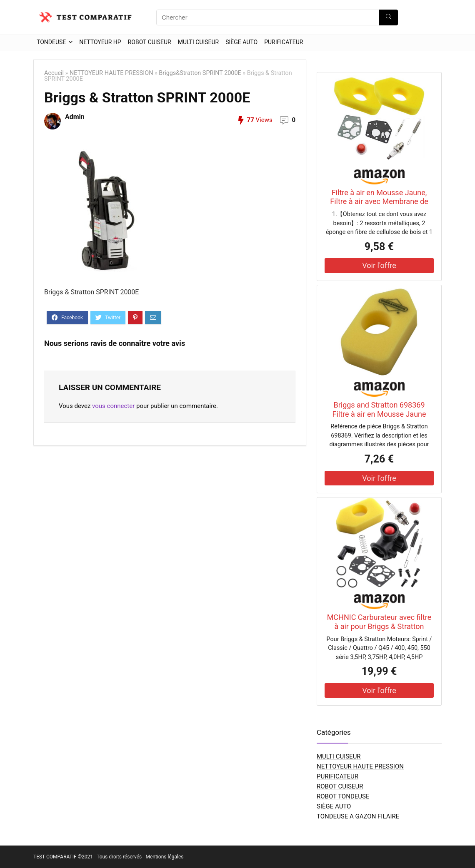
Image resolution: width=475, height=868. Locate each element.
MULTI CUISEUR (199, 42)
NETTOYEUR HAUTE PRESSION (111, 73)
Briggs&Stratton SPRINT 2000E (200, 73)
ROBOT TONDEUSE (343, 796)
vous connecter (113, 406)
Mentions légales (164, 857)
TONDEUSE (51, 42)
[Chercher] (389, 17)
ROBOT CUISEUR (150, 42)
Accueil (54, 73)
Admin (75, 117)
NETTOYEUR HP (100, 42)
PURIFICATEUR (284, 42)
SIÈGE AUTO (241, 42)
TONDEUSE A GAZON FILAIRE (358, 816)
